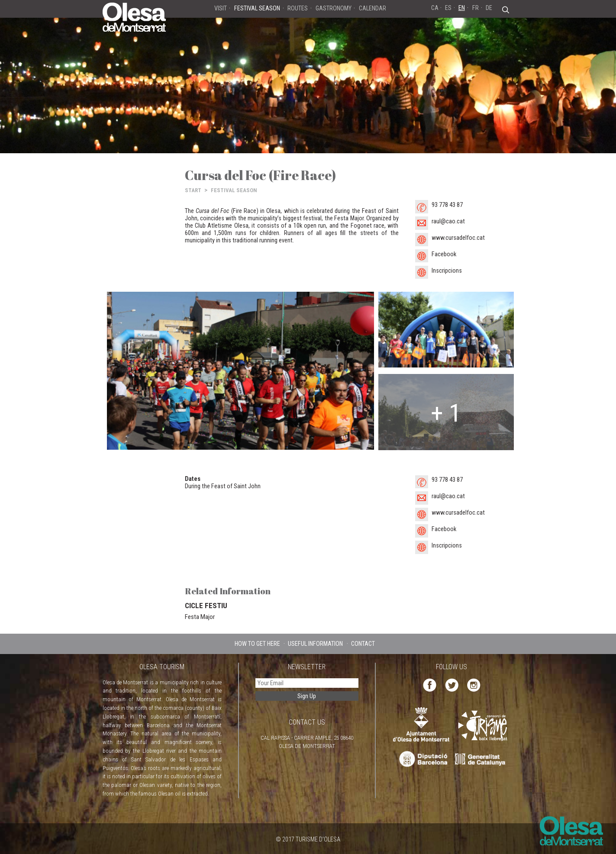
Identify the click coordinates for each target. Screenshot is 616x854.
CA (435, 8)
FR (476, 8)
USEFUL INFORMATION (315, 644)
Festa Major (200, 617)
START (193, 190)
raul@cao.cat (448, 221)
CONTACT (363, 644)
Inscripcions (447, 271)
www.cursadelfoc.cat (458, 238)
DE (489, 8)
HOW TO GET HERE (257, 644)
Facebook (444, 254)
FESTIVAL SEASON (234, 190)
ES (448, 8)
